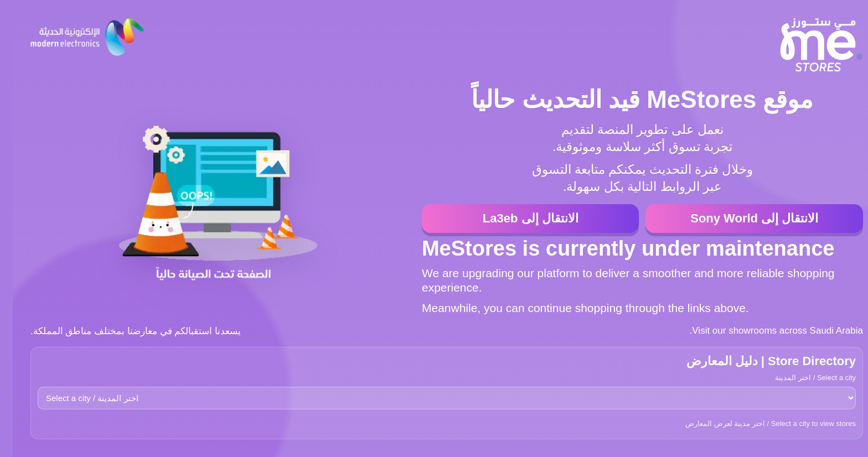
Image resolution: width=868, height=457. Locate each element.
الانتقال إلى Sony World (742, 218)
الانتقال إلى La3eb (518, 218)
